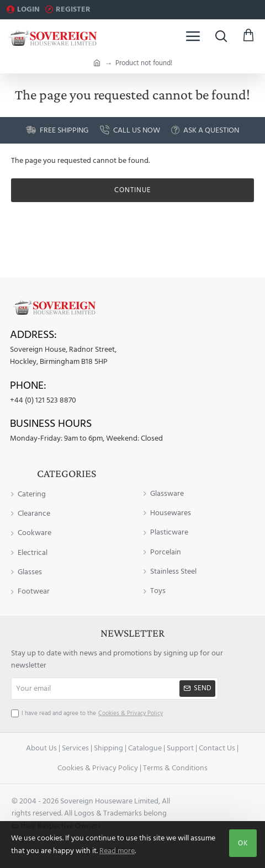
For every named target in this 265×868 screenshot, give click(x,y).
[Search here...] (221, 36)
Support (180, 748)
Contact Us (217, 748)
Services (75, 748)
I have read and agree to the (88, 713)
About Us (41, 748)
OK (243, 843)
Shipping (108, 748)
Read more (117, 851)
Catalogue (145, 748)
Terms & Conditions (175, 768)
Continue (133, 190)
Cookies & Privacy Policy (98, 768)
